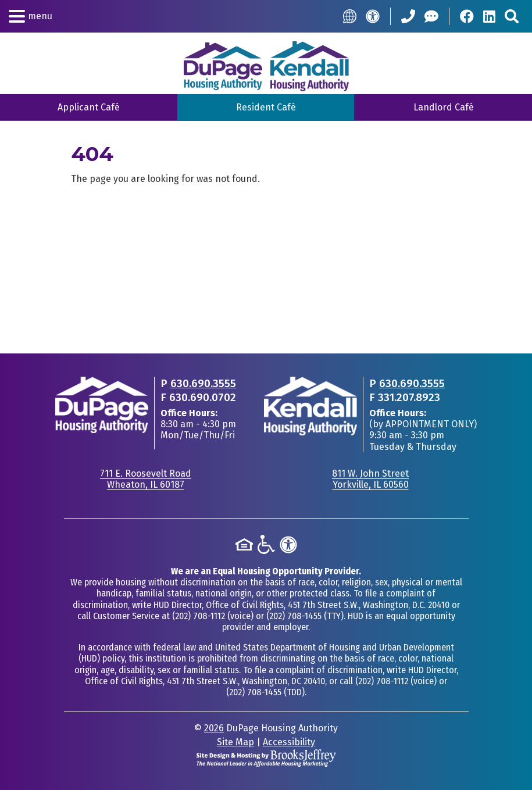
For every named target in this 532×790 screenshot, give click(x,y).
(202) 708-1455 (294, 616)
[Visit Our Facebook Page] (467, 16)
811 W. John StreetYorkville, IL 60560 (370, 479)
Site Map (235, 742)
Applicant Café (89, 107)
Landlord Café (444, 107)
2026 (214, 728)
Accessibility (289, 742)
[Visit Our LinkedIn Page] (489, 16)
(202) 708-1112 (199, 616)
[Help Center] (431, 16)
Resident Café (266, 107)
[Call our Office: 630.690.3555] (408, 16)
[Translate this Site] (350, 16)
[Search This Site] (512, 16)
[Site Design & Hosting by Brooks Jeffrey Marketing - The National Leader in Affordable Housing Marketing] (266, 757)
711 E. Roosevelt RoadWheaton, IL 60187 (146, 479)
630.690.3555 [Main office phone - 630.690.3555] (203, 383)
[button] (31, 16)
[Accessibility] (373, 16)
